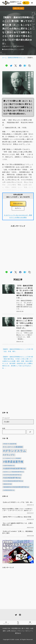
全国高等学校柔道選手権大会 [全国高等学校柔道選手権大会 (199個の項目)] (15, 468)
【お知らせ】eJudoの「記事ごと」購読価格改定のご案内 (18, 532)
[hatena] (25, 66)
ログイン (26, 3)
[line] (7, 66)
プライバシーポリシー (25, 631)
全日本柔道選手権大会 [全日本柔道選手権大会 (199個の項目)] (13, 478)
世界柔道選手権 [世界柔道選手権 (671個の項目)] (14, 462)
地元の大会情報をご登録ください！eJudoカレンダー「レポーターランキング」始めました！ (18, 510)
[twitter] (11, 66)
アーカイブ (6, 418)
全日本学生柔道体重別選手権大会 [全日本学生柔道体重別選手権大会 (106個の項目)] (13, 475)
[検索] (30, 432)
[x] (16, 66)
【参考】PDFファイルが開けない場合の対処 (17, 517)
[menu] (32, 3)
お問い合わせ (11, 631)
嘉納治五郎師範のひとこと (12, 49)
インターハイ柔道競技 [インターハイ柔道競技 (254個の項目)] (14, 447)
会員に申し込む (18, 8)
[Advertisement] (18, 249)
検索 (4, 428)
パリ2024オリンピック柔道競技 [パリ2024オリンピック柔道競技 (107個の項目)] (12, 458)
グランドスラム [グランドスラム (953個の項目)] (16, 451)
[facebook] (20, 66)
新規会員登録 (18, 204)
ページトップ (6, 623)
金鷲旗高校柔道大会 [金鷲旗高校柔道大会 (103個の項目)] (9, 490)
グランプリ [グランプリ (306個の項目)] (10, 455)
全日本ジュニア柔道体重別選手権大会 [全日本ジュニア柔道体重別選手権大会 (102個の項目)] (14, 472)
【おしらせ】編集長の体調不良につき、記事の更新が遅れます (18, 524)
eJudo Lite (6, 628)
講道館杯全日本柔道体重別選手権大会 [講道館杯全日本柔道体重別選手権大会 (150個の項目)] (16, 487)
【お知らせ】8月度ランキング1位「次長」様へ (18, 502)
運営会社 (18, 633)
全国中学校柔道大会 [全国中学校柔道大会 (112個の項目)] (9, 466)
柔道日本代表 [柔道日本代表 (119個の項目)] (8, 484)
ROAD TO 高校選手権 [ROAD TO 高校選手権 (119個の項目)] (10, 444)
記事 (22, 49)
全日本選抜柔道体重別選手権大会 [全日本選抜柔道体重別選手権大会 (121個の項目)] (13, 481)
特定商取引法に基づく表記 (20, 628)
